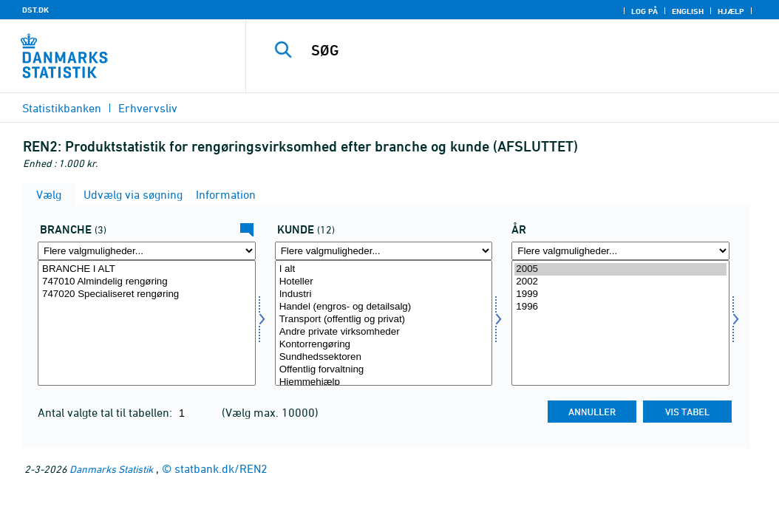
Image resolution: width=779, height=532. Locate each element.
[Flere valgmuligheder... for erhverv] (147, 251)
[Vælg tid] (620, 323)
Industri (384, 294)
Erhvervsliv (148, 108)
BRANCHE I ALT (147, 269)
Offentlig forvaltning (384, 370)
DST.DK (35, 10)
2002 (620, 282)
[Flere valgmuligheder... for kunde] (384, 251)
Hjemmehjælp (384, 382)
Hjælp (731, 11)
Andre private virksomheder (384, 332)
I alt (384, 269)
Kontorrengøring (384, 345)
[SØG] (516, 50)
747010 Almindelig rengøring (147, 282)
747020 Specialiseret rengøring (147, 294)
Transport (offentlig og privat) (384, 320)
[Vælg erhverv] (147, 323)
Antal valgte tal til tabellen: (106, 412)
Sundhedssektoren (384, 357)
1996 (620, 307)
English (688, 11)
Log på (644, 11)
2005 (620, 269)
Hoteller (384, 282)
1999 (620, 294)
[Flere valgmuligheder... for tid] (620, 251)
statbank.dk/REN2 (221, 468)
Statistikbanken (62, 108)
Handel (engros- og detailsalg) (384, 307)
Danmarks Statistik (111, 469)
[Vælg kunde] (384, 323)
